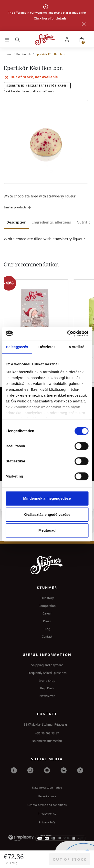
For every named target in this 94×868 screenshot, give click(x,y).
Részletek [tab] (47, 347)
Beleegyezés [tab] (17, 347)
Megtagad (47, 530)
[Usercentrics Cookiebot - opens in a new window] (67, 333)
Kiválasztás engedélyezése (47, 514)
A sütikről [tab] (77, 347)
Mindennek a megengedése (47, 498)
